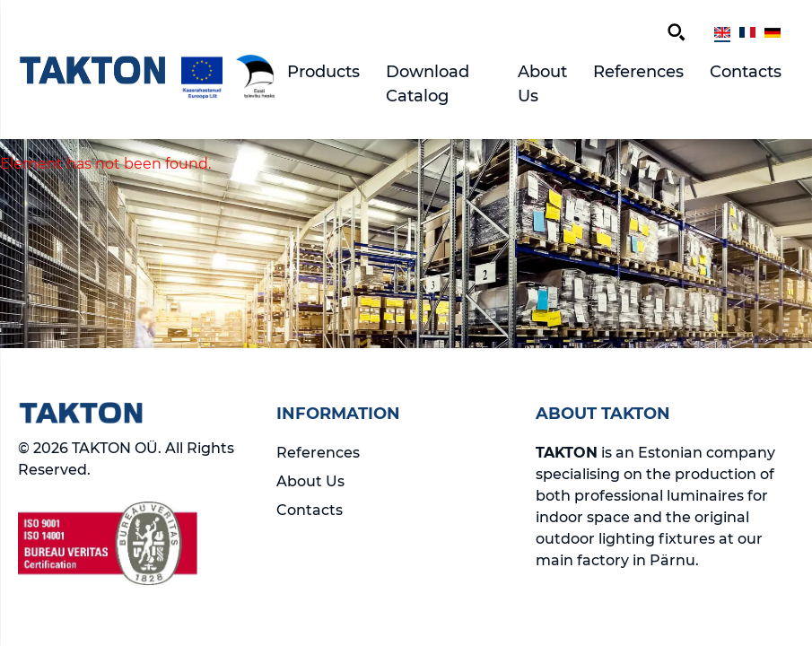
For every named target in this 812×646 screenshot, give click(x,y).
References (638, 72)
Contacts (746, 72)
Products (323, 72)
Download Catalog (428, 84)
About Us (542, 84)
